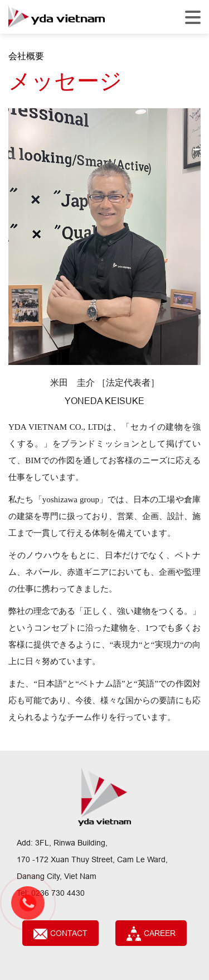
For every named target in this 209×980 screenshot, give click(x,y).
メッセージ (65, 81)
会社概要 (26, 56)
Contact (60, 934)
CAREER (151, 934)
